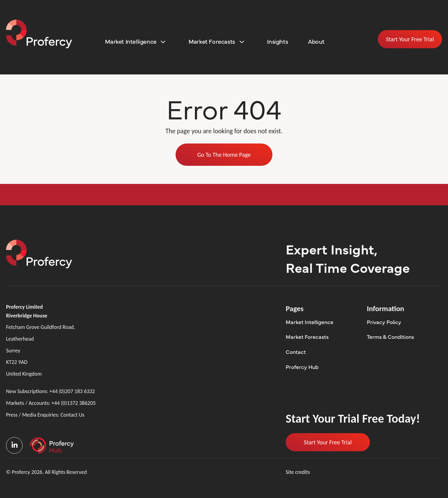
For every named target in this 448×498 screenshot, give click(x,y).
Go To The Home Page (224, 155)
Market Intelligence (131, 41)
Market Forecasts (212, 41)
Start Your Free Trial (410, 39)
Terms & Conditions (390, 337)
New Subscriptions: (51, 391)
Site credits (298, 472)
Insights (277, 41)
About (316, 41)
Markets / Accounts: (51, 403)
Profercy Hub (302, 367)
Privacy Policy (384, 322)
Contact (296, 352)
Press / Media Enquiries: (45, 415)
